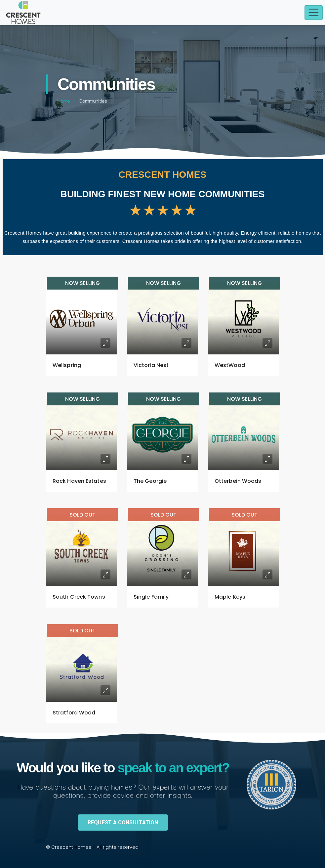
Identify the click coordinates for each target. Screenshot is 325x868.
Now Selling (82, 283)
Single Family (151, 597)
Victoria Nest (151, 365)
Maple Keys (230, 597)
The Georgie (150, 481)
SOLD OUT (83, 515)
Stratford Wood (74, 713)
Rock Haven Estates (79, 481)
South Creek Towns (79, 597)
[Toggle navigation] (314, 13)
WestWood (230, 365)
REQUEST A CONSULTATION (123, 822)
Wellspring (67, 365)
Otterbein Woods (238, 481)
